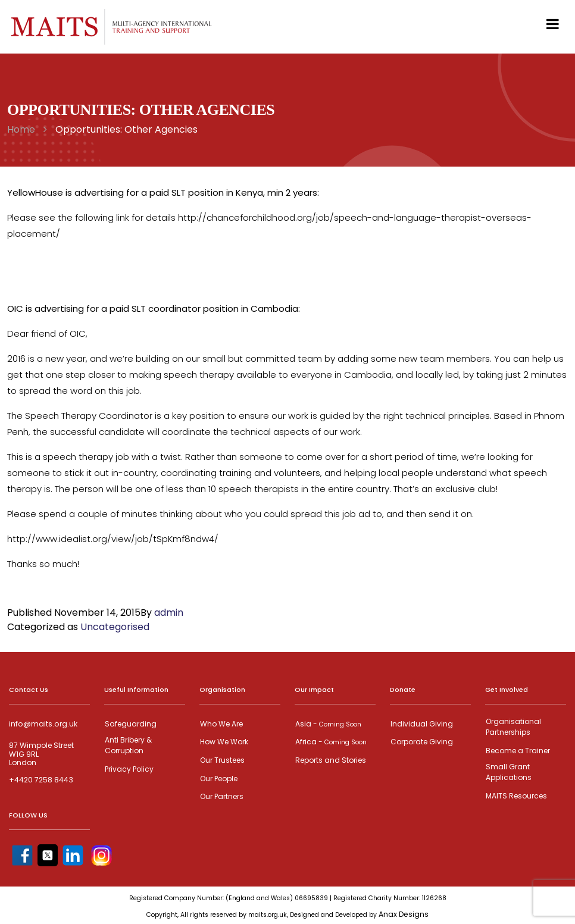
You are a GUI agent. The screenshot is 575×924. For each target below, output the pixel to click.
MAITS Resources (516, 794)
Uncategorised (115, 627)
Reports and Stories (330, 759)
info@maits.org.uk (42, 724)
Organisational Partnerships (513, 727)
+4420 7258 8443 (41, 779)
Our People (218, 777)
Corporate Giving (421, 742)
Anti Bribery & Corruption (128, 745)
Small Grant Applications (508, 771)
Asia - (328, 724)
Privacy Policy (129, 768)
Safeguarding (130, 724)
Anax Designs (404, 912)
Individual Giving (421, 724)
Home (21, 129)
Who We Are (221, 724)
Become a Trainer (517, 750)
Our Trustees (222, 759)
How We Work (224, 742)
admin (169, 613)
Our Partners (221, 795)
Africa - (330, 742)
